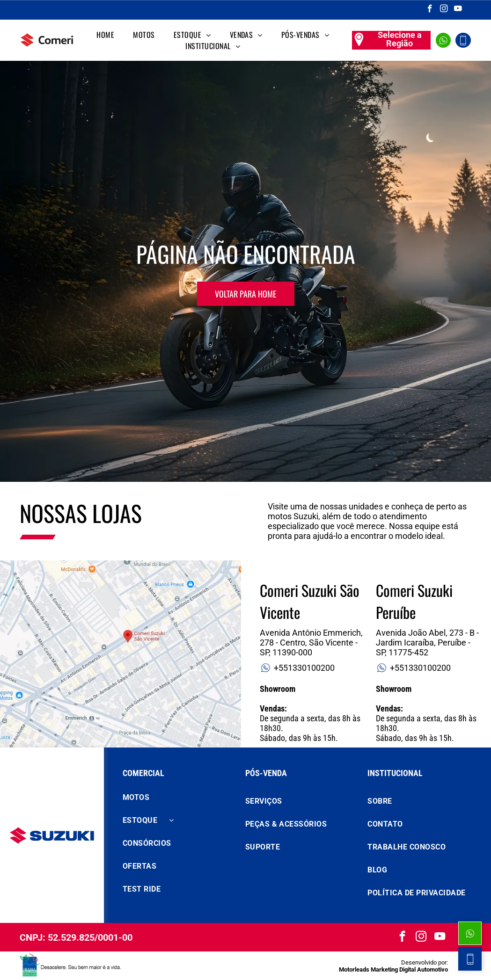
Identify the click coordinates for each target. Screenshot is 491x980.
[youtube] (458, 10)
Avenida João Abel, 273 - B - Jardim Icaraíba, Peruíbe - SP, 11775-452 (427, 642)
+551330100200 (297, 668)
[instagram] (444, 10)
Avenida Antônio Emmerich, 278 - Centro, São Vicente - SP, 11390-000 (311, 642)
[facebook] (430, 10)
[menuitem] (105, 35)
